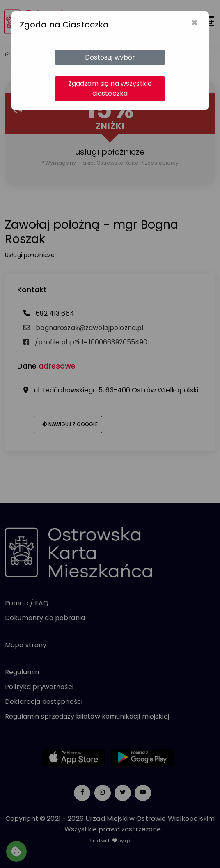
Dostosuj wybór (110, 57)
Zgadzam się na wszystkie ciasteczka (110, 88)
